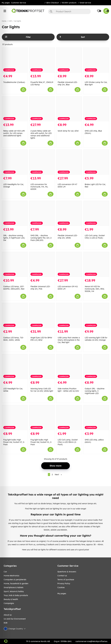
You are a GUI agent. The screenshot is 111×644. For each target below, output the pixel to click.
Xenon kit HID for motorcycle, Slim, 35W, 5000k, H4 (95, 289)
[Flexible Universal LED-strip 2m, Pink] (42, 265)
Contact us (62, 576)
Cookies (61, 587)
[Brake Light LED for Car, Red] (96, 162)
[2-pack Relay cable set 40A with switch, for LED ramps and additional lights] (42, 109)
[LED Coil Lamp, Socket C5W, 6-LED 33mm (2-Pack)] (69, 418)
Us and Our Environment (15, 619)
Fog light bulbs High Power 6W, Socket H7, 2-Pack (14, 442)
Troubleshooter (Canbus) (14, 82)
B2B (6, 623)
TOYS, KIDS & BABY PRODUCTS (16, 595)
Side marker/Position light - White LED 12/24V (68, 390)
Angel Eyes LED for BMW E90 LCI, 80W (41, 339)
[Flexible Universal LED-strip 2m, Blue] (69, 60)
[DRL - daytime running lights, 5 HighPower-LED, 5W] (15, 213)
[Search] (69, 11)
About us (8, 615)
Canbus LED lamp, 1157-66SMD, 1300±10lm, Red (14, 288)
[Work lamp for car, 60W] (69, 109)
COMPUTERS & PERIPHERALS (15, 580)
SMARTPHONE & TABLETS (14, 587)
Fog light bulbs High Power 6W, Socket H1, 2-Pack (41, 442)
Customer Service (19, 3)
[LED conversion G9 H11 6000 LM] (69, 265)
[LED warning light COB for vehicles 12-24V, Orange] (96, 316)
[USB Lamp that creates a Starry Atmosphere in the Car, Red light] (69, 316)
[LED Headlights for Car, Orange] (15, 162)
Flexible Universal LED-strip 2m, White (68, 237)
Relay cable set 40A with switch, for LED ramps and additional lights (14, 133)
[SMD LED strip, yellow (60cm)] (96, 418)
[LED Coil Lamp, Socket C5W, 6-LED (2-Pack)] (96, 213)
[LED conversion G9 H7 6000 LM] (69, 162)
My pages (6, 3)
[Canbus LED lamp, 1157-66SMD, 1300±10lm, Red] (15, 265)
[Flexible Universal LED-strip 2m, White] (69, 213)
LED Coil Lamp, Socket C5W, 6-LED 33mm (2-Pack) (68, 442)
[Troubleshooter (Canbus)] (15, 60)
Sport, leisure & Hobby (14, 591)
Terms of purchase (66, 580)
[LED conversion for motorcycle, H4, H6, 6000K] (42, 162)
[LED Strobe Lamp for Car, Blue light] (96, 60)
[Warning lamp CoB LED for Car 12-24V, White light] (42, 367)
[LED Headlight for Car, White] (15, 367)
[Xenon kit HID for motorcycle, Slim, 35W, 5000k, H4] (96, 265)
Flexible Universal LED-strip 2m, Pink (40, 288)
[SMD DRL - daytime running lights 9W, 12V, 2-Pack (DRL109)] (42, 213)
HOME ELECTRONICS (11, 576)
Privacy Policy (64, 584)
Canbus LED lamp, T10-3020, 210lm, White (14, 339)
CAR (10, 21)
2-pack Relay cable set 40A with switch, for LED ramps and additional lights (41, 134)
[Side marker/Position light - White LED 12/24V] (69, 367)
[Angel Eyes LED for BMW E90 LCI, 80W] (42, 316)
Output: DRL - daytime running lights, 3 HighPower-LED (95, 391)
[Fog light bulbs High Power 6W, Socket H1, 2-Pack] (42, 418)
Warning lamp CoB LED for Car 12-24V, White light (42, 390)
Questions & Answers (67, 572)
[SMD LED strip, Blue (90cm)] (96, 109)
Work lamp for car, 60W (68, 131)
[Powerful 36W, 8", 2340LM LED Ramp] (42, 60)
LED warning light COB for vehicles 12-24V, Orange (96, 339)
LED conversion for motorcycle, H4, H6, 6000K (39, 187)
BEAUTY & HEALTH (11, 599)
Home (4, 21)
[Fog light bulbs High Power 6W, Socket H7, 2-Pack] (15, 418)
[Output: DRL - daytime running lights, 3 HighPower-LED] (96, 367)
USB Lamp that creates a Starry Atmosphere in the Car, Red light (69, 340)
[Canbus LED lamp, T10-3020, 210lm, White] (15, 316)
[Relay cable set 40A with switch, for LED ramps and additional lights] (15, 109)
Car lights (17, 21)
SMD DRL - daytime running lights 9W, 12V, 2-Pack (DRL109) (41, 238)
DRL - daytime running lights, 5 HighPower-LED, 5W (14, 238)
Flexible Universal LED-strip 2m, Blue (68, 83)
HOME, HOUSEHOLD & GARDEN (16, 584)
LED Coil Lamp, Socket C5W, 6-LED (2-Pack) (95, 237)
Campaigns (9, 603)
